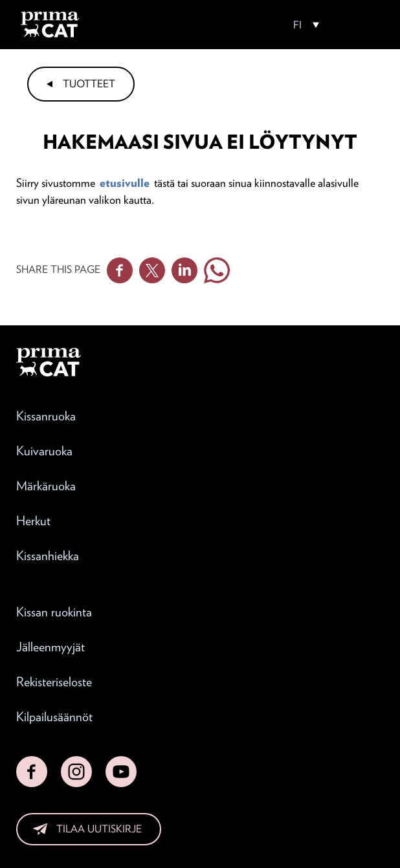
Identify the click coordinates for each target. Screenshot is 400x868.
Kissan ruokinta (54, 612)
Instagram (76, 772)
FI (297, 25)
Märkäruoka (46, 486)
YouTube (121, 772)
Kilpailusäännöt (54, 717)
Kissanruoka (46, 416)
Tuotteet (89, 84)
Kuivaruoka (44, 451)
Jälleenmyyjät (50, 647)
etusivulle (125, 183)
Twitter (152, 270)
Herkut (33, 521)
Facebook (120, 270)
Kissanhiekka (48, 556)
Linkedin (184, 270)
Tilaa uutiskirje (99, 829)
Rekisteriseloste (54, 682)
